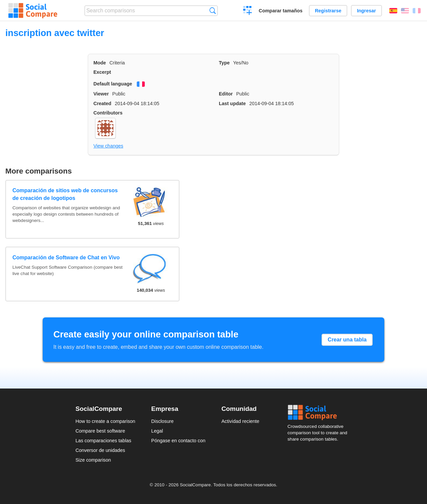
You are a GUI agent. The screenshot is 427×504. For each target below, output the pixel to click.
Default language (113, 84)
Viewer (101, 94)
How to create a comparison (105, 421)
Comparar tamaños (281, 11)
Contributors (108, 113)
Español (393, 11)
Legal (157, 431)
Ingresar (366, 11)
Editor (226, 94)
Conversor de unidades (100, 450)
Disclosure (162, 421)
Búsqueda (213, 11)
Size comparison (93, 460)
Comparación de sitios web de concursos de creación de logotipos (65, 194)
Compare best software (100, 431)
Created (102, 103)
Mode (100, 63)
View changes (108, 146)
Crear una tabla (347, 340)
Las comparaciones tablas (103, 441)
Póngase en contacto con (178, 441)
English (405, 11)
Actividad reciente (241, 421)
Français (417, 11)
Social (320, 413)
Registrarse (328, 11)
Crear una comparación (248, 11)
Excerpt (102, 72)
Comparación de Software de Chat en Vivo (66, 258)
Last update (232, 103)
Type (224, 63)
